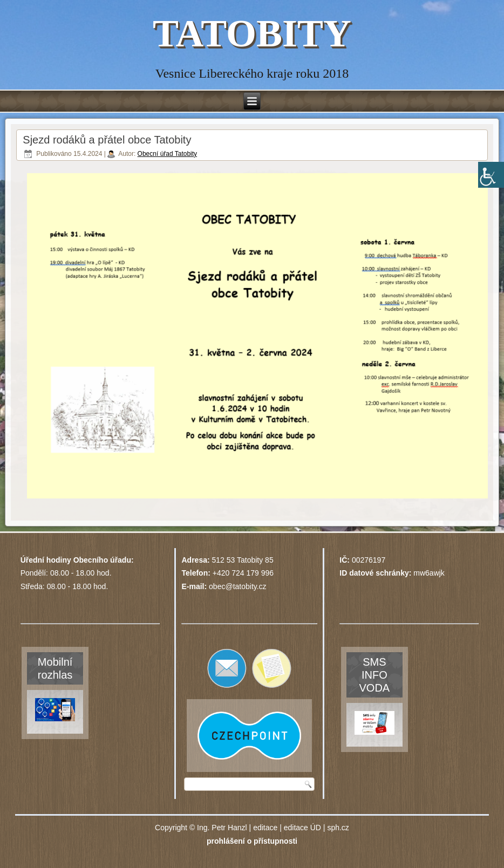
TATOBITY (252, 33)
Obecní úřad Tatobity (168, 154)
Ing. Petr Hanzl (222, 828)
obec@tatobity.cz (238, 586)
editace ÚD (302, 828)
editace (265, 828)
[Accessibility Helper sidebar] (491, 175)
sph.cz (338, 828)
